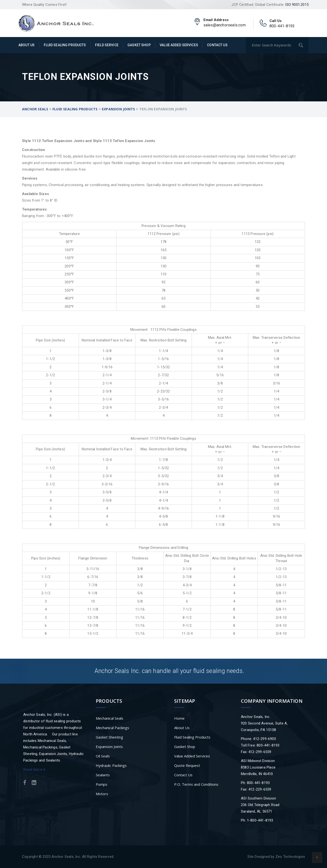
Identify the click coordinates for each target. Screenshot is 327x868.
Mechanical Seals (110, 718)
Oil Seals (103, 756)
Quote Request (187, 765)
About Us (26, 45)
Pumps (102, 784)
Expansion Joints (109, 747)
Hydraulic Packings (111, 765)
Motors (102, 794)
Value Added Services (179, 45)
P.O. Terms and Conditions (196, 784)
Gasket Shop (139, 45)
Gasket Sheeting (109, 737)
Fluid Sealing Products (65, 45)
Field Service (107, 45)
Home (179, 718)
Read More (34, 769)
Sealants (103, 775)
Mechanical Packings (112, 728)
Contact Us (217, 45)
